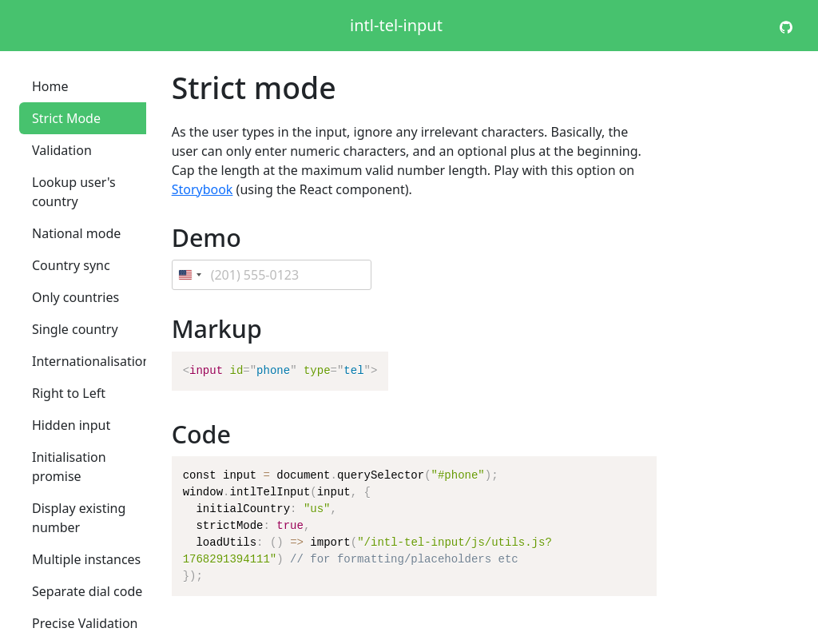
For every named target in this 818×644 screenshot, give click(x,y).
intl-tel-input (396, 25)
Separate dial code (87, 591)
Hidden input (71, 425)
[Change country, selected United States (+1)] (189, 275)
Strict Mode (66, 118)
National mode (76, 233)
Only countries (75, 297)
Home (50, 86)
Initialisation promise (69, 467)
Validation (62, 150)
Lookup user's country (74, 192)
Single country (75, 329)
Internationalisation (91, 361)
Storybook (203, 189)
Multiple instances (86, 559)
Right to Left (69, 393)
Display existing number (79, 518)
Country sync (71, 265)
